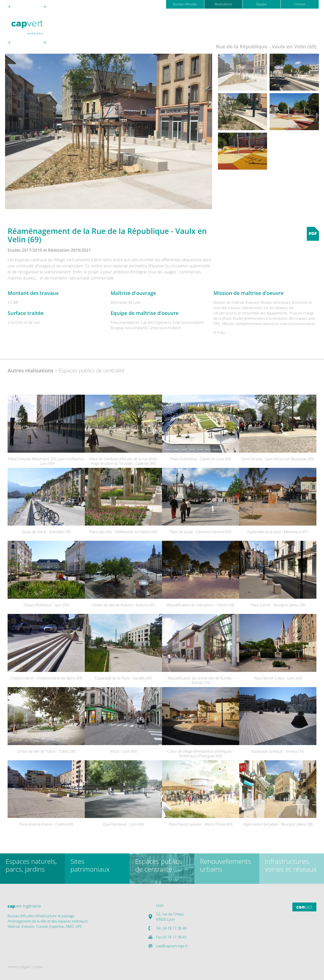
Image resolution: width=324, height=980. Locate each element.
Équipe (261, 4)
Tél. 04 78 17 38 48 (171, 928)
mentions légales (19, 967)
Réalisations (223, 4)
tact (304, 907)
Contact (300, 4)
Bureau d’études (185, 4)
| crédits (37, 967)
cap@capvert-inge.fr (172, 946)
